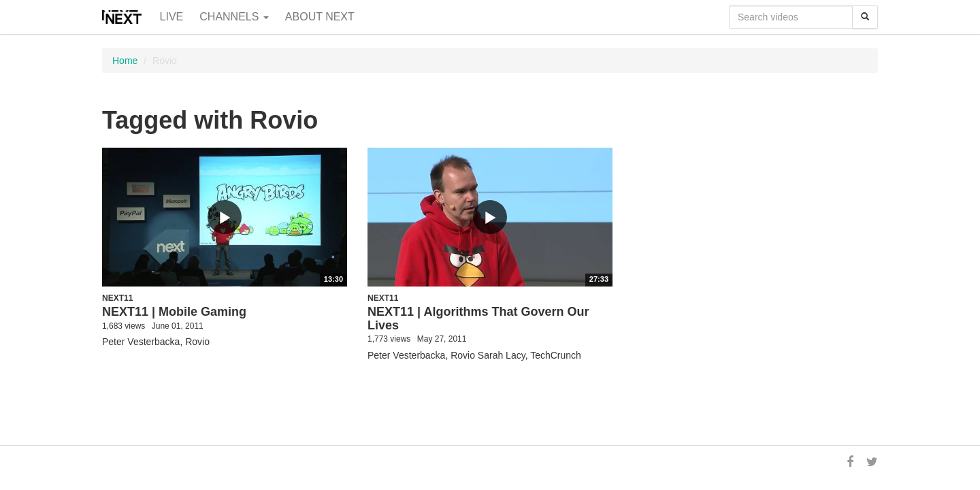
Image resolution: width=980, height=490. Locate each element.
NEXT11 (117, 298)
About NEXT (320, 17)
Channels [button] (234, 17)
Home (125, 61)
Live (172, 17)
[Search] (865, 17)
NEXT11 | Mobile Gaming (174, 312)
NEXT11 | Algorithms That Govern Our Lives (478, 318)
